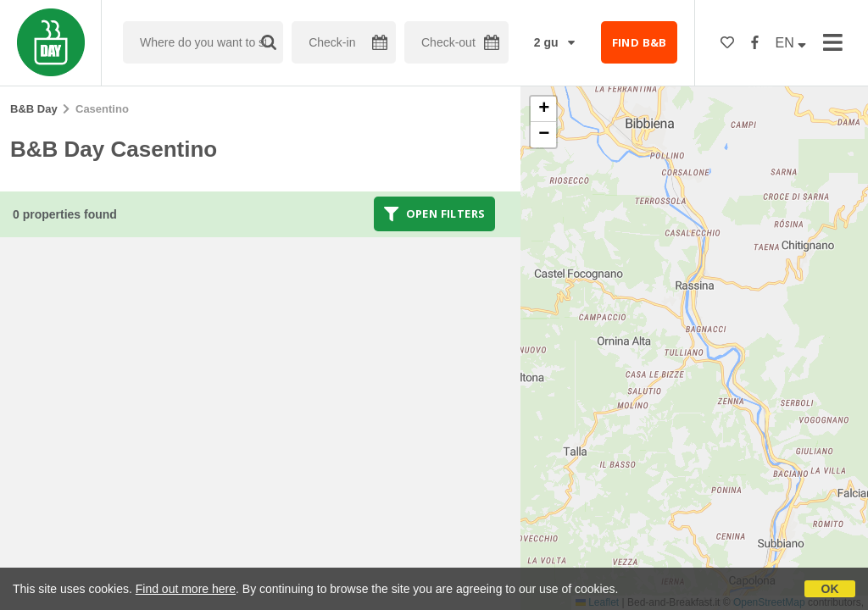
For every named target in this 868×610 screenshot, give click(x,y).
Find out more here (186, 589)
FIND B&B (640, 42)
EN (791, 43)
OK (830, 589)
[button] (543, 109)
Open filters (435, 213)
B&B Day (34, 109)
